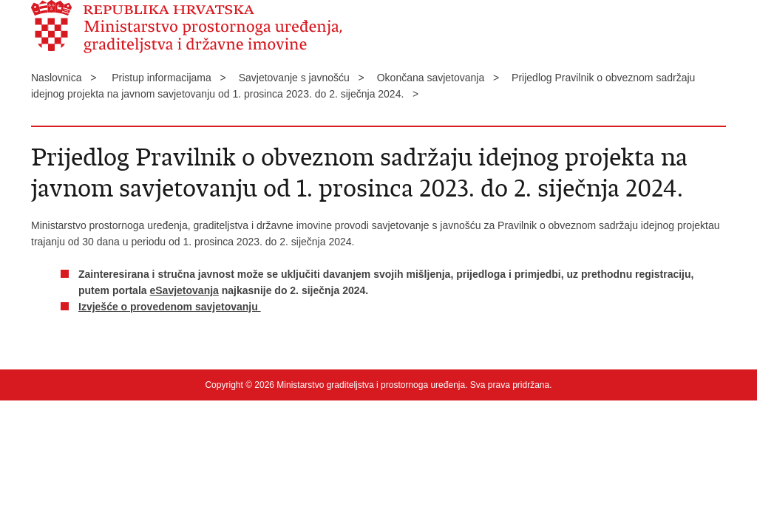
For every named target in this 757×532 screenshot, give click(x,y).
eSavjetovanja (184, 290)
